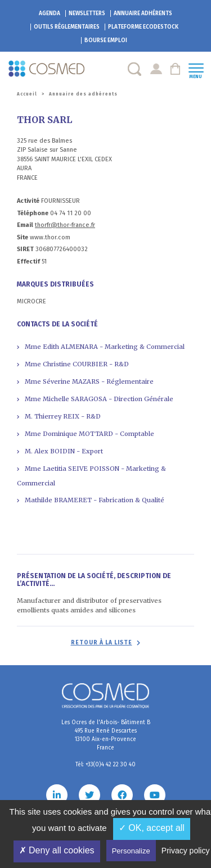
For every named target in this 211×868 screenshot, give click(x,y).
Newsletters (87, 13)
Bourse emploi (106, 40)
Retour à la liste (102, 643)
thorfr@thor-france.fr (65, 225)
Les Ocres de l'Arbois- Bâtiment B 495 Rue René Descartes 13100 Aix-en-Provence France (106, 735)
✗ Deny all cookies (57, 850)
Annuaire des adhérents (83, 94)
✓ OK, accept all (152, 828)
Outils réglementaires (67, 27)
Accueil (27, 94)
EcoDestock (143, 27)
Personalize (131, 851)
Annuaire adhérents (143, 13)
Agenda (50, 13)
